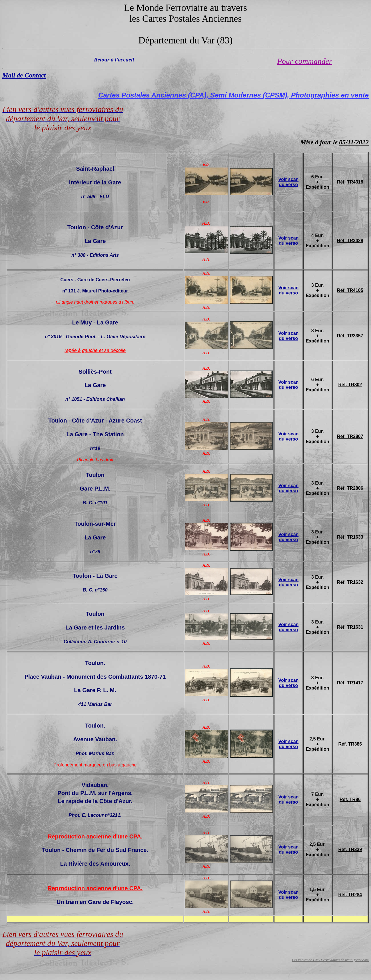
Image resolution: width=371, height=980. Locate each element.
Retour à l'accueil (114, 60)
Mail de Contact (24, 75)
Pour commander (305, 61)
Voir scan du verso (288, 182)
